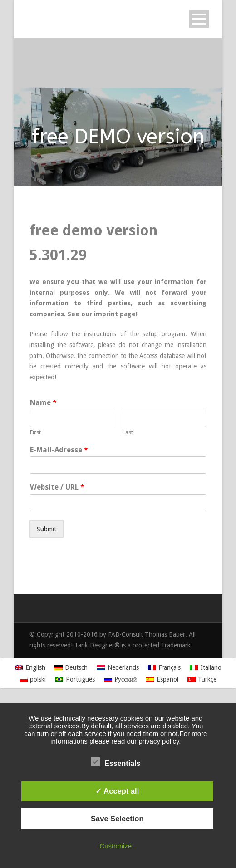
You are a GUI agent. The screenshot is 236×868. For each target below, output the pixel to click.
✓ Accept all (117, 791)
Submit (47, 529)
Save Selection (117, 819)
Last (128, 432)
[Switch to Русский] (120, 679)
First (35, 432)
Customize (116, 846)
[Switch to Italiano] (206, 667)
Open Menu (199, 19)
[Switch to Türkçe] (202, 679)
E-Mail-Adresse (59, 450)
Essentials (116, 762)
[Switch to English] (30, 667)
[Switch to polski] (33, 679)
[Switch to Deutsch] (71, 667)
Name (43, 403)
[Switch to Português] (75, 679)
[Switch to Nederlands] (118, 667)
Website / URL (57, 487)
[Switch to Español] (162, 679)
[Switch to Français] (165, 667)
